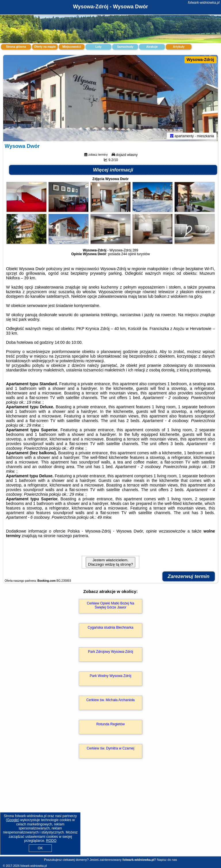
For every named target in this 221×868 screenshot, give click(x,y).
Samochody (125, 47)
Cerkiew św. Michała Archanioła (110, 700)
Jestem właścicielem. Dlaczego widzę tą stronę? (110, 562)
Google (13, 820)
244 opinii (128, 254)
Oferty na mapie (45, 47)
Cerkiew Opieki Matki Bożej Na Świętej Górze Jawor (111, 605)
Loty (98, 47)
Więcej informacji (113, 170)
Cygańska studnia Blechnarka (111, 627)
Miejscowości (72, 47)
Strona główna (16, 47)
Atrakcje (152, 47)
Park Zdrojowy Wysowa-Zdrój (111, 652)
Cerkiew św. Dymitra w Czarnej (110, 748)
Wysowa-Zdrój (200, 60)
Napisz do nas (167, 860)
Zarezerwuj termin (189, 576)
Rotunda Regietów (111, 724)
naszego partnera (72, 536)
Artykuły (179, 47)
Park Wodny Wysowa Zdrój (110, 676)
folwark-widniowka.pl (204, 3)
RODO (51, 841)
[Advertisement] (110, 813)
